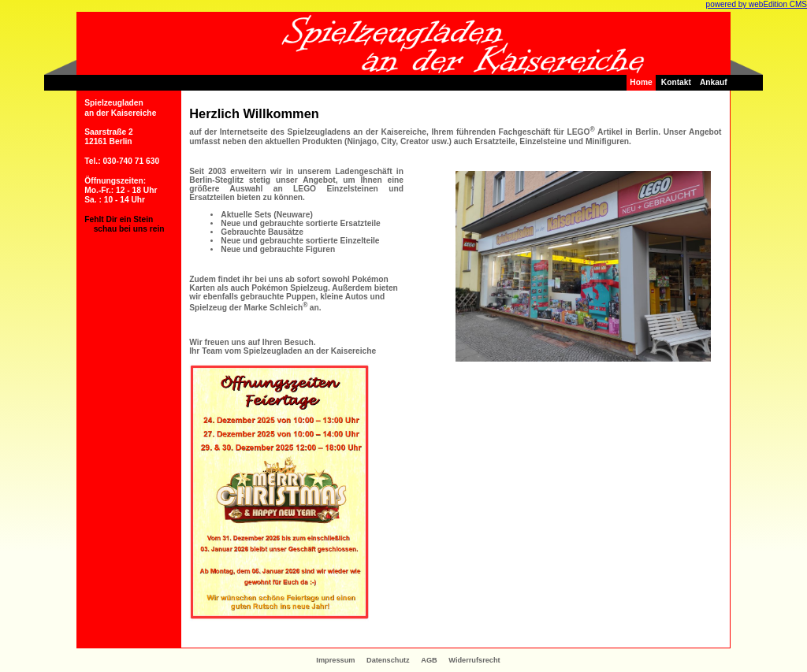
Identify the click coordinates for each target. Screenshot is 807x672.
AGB (429, 660)
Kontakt (676, 82)
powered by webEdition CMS (757, 4)
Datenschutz (388, 660)
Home (641, 82)
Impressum (335, 660)
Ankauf (714, 82)
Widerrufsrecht (474, 660)
